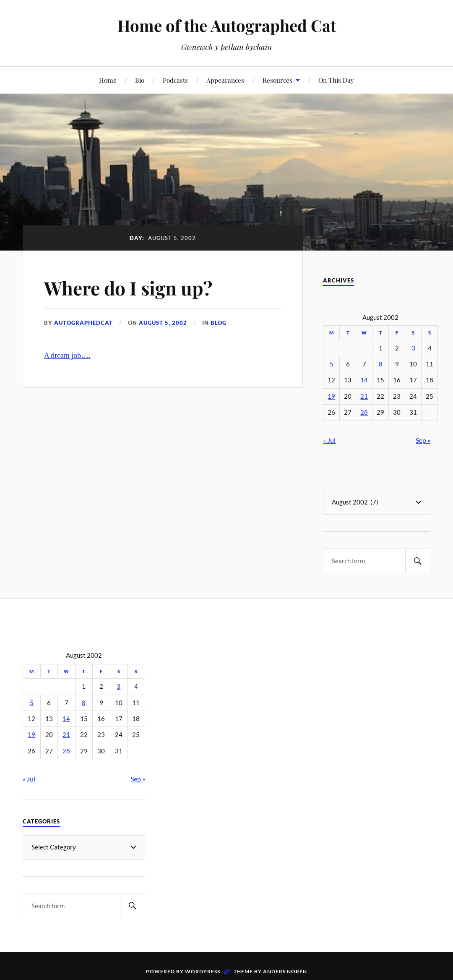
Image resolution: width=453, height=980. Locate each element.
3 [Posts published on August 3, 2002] (413, 348)
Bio (140, 80)
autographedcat (83, 323)
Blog (219, 323)
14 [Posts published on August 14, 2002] (364, 380)
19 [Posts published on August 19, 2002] (331, 396)
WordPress (203, 971)
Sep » (423, 440)
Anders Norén (285, 971)
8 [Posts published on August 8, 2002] (381, 364)
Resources (277, 80)
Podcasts (175, 80)
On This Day (336, 80)
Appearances (225, 80)
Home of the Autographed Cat (227, 25)
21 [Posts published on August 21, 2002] (364, 396)
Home (108, 80)
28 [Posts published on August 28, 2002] (364, 412)
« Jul (329, 440)
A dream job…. (67, 355)
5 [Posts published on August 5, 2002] (332, 364)
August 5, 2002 (163, 323)
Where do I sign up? (128, 288)
